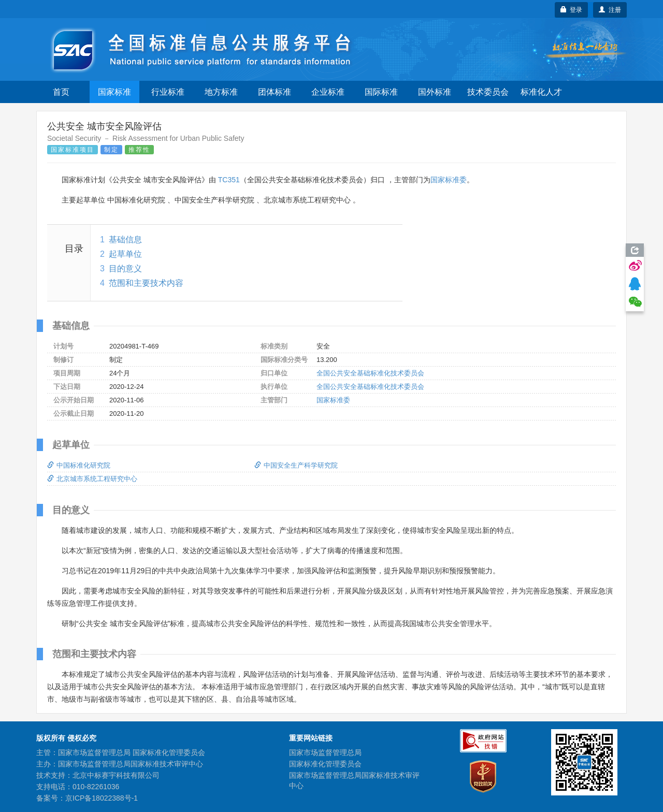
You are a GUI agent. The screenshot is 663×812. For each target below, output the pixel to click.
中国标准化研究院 (79, 465)
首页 (61, 92)
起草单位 (125, 254)
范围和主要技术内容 (146, 283)
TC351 (229, 180)
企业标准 (328, 92)
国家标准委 (449, 180)
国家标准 (114, 92)
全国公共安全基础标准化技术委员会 (370, 373)
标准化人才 (541, 92)
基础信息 (125, 240)
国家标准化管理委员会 (325, 764)
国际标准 (381, 92)
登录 (572, 10)
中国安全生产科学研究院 (296, 465)
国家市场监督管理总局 (325, 752)
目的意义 (125, 269)
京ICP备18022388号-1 (102, 798)
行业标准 (168, 92)
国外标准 (435, 92)
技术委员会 (488, 92)
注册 (610, 10)
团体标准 (275, 92)
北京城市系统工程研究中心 (92, 479)
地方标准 (221, 92)
